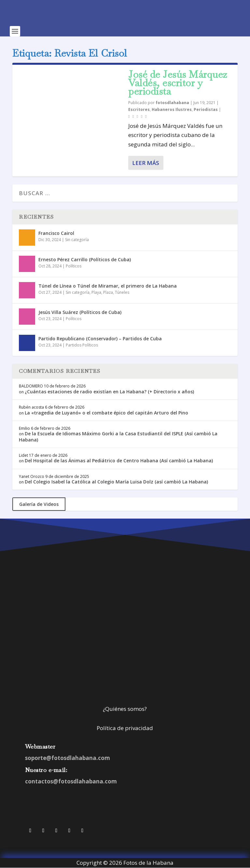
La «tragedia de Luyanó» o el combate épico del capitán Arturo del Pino (106, 413)
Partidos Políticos (82, 345)
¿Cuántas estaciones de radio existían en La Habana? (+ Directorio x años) (109, 392)
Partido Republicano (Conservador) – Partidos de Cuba (100, 339)
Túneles (122, 292)
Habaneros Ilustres (172, 109)
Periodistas (206, 109)
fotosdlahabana (172, 103)
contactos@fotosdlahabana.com (71, 781)
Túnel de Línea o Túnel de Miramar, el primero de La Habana (108, 286)
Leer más (146, 163)
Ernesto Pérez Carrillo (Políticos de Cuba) (85, 259)
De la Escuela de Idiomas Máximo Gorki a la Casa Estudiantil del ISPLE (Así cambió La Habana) (118, 436)
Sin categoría (77, 240)
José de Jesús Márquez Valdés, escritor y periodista (178, 83)
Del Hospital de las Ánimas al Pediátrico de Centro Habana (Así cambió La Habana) (119, 461)
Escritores (139, 109)
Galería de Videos (39, 504)
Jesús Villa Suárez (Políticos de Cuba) (80, 312)
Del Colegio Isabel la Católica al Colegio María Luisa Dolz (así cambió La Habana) (116, 482)
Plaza (108, 292)
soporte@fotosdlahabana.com (68, 758)
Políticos (74, 266)
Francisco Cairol (56, 233)
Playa (96, 292)
